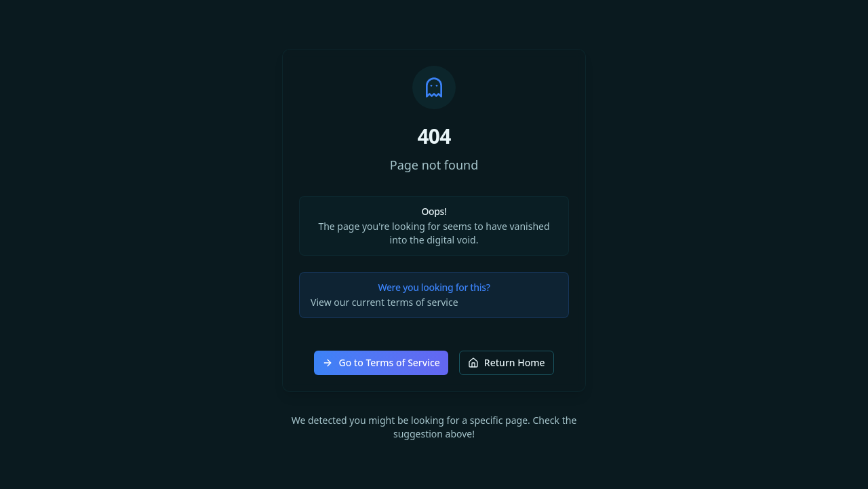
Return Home (507, 363)
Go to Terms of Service (381, 363)
